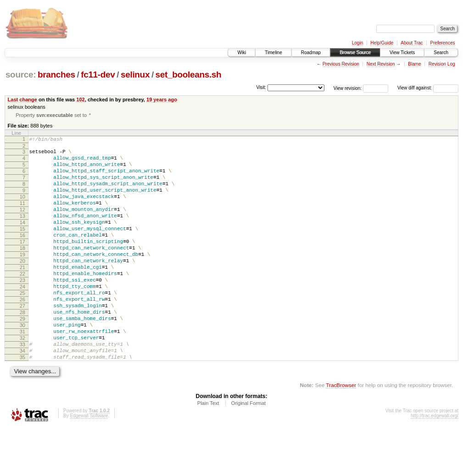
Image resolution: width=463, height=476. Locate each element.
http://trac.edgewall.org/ (435, 463)
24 (22, 318)
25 (22, 326)
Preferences (443, 43)
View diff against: (428, 88)
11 (22, 216)
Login (357, 43)
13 (22, 232)
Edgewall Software (89, 463)
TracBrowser (341, 433)
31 (22, 372)
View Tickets (402, 53)
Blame (414, 64)
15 (22, 248)
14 (22, 240)
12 (22, 224)
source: (21, 75)
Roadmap (311, 53)
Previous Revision (341, 64)
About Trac (412, 43)
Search (441, 53)
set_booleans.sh (189, 75)
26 (22, 333)
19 (22, 279)
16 (22, 255)
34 (22, 396)
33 (22, 388)
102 (80, 100)
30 (22, 365)
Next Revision (381, 64)
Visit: (261, 87)
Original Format (248, 451)
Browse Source (355, 53)
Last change (22, 100)
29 (22, 357)
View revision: (348, 88)
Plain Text (208, 451)
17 (22, 263)
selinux (135, 75)
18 (22, 271)
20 (22, 287)
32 (22, 380)
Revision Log (442, 64)
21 (22, 294)
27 (22, 341)
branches (56, 75)
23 (22, 310)
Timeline (273, 53)
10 (22, 209)
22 (22, 302)
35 (22, 404)
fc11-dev (98, 75)
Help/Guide (382, 43)
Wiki (242, 53)
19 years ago (162, 100)
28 (22, 349)
